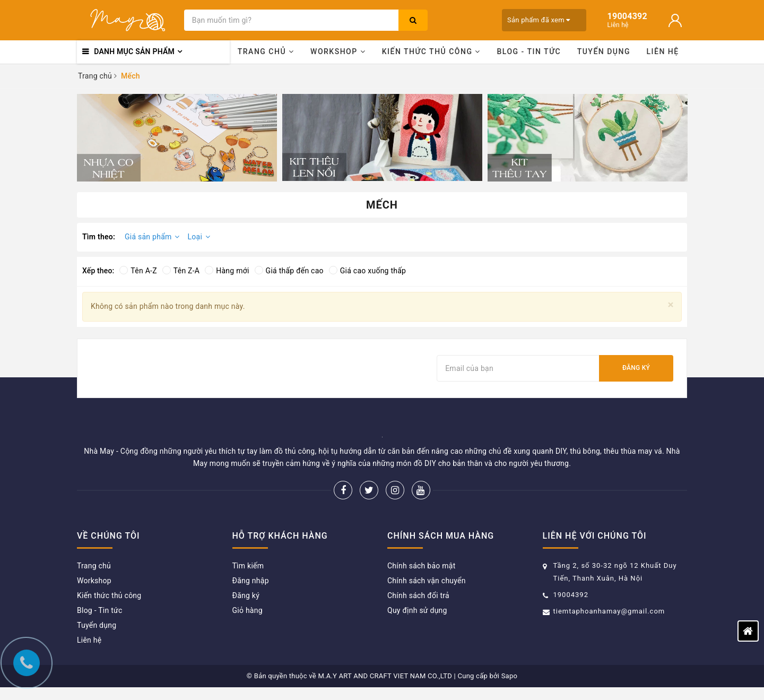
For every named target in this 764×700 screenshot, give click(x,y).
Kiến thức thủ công (431, 51)
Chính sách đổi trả (418, 595)
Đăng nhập (251, 581)
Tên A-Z (138, 271)
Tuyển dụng (604, 51)
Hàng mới (227, 271)
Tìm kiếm (248, 566)
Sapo (510, 676)
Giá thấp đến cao (289, 271)
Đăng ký (636, 368)
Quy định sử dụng (417, 610)
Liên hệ (663, 51)
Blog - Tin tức (529, 51)
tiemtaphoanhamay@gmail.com (609, 611)
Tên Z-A (181, 271)
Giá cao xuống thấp (367, 271)
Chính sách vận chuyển (427, 581)
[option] (177, 138)
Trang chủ (266, 51)
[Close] (671, 305)
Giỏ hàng (248, 610)
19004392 (571, 595)
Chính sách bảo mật (421, 566)
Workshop (338, 51)
